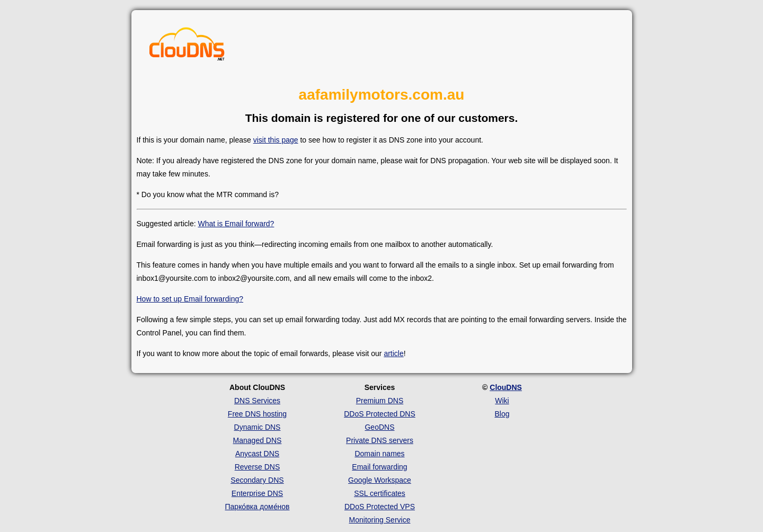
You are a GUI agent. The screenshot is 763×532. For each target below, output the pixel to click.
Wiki (502, 401)
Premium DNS (380, 401)
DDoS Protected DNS (380, 414)
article (393, 353)
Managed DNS (258, 440)
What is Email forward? (236, 224)
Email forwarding (379, 467)
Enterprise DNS (257, 493)
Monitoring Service (380, 520)
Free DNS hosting (257, 414)
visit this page (276, 140)
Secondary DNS (257, 480)
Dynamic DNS (258, 427)
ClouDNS (506, 387)
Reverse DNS (258, 467)
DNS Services (257, 401)
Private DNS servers (380, 440)
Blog (502, 414)
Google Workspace (380, 480)
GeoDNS (379, 427)
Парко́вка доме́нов (258, 507)
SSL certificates (380, 493)
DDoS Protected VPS (380, 507)
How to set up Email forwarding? (190, 299)
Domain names (379, 454)
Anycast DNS (257, 454)
